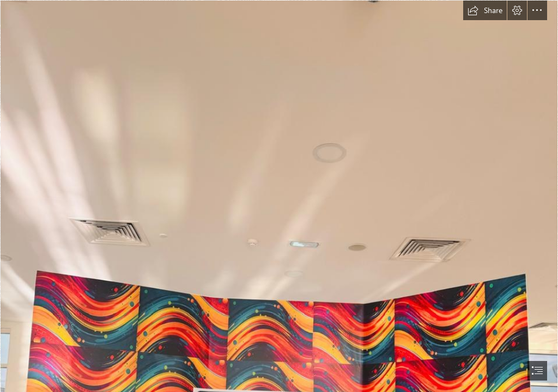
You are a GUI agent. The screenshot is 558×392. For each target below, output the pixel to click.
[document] (279, 196)
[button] (485, 10)
